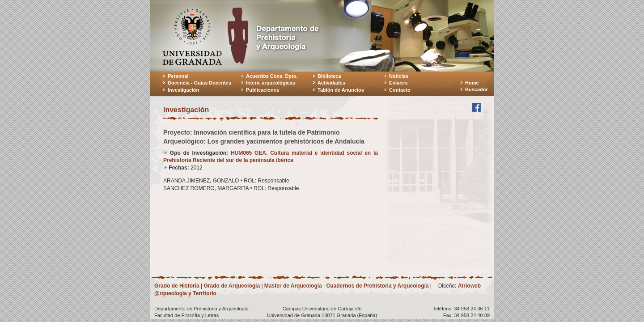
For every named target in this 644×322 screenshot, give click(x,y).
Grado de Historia (177, 286)
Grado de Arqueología (232, 286)
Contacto (400, 90)
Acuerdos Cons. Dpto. (272, 76)
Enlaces (398, 83)
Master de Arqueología (293, 286)
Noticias (399, 76)
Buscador (477, 89)
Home (472, 83)
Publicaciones (263, 90)
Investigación (183, 90)
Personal (178, 76)
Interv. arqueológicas (271, 83)
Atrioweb (469, 286)
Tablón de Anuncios (341, 90)
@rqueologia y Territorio (185, 293)
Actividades (331, 83)
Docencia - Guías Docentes (199, 83)
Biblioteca (329, 76)
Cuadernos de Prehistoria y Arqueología (378, 286)
